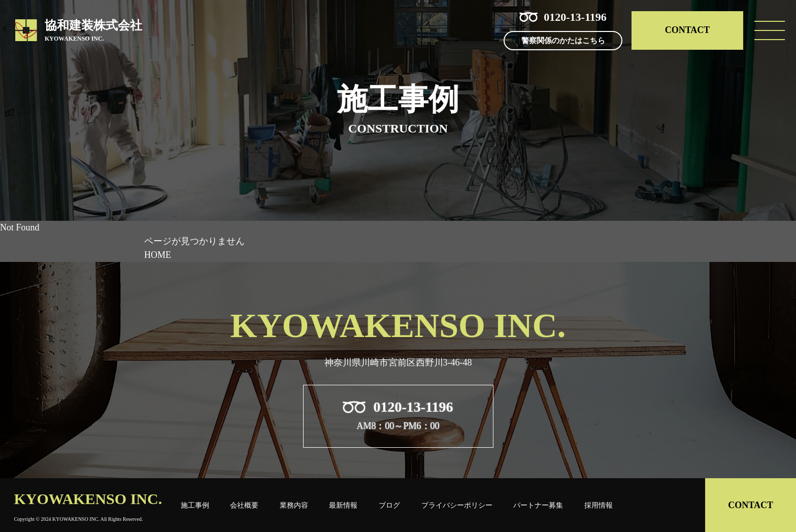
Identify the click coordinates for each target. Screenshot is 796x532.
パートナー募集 (538, 505)
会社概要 (244, 505)
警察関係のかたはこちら (563, 41)
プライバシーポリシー (457, 505)
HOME (158, 255)
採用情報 (599, 505)
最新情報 (343, 505)
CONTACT (688, 30)
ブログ (389, 505)
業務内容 (294, 505)
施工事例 (195, 505)
